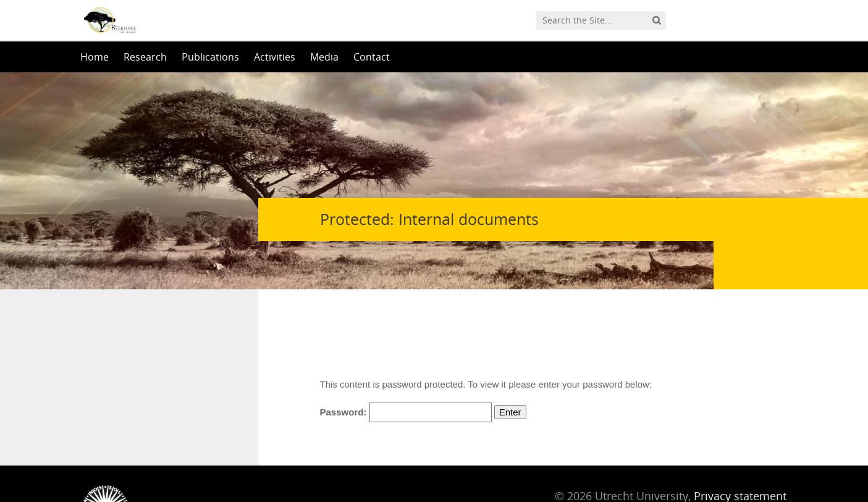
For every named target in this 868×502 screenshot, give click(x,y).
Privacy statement (740, 446)
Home (95, 57)
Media (324, 57)
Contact (372, 57)
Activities (275, 57)
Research (145, 57)
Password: (406, 363)
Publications (210, 57)
